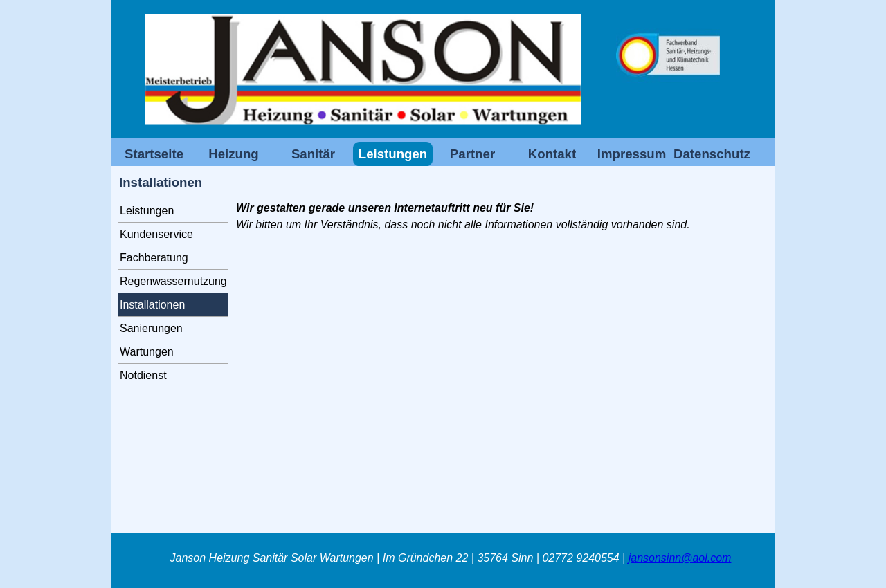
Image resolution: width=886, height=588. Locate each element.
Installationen (152, 305)
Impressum (632, 154)
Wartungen (147, 352)
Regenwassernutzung (173, 281)
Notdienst (143, 375)
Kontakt (552, 154)
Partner (472, 154)
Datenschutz (712, 154)
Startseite (154, 154)
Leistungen (147, 211)
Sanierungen (151, 328)
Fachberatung (154, 258)
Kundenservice (156, 234)
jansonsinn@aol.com (680, 558)
